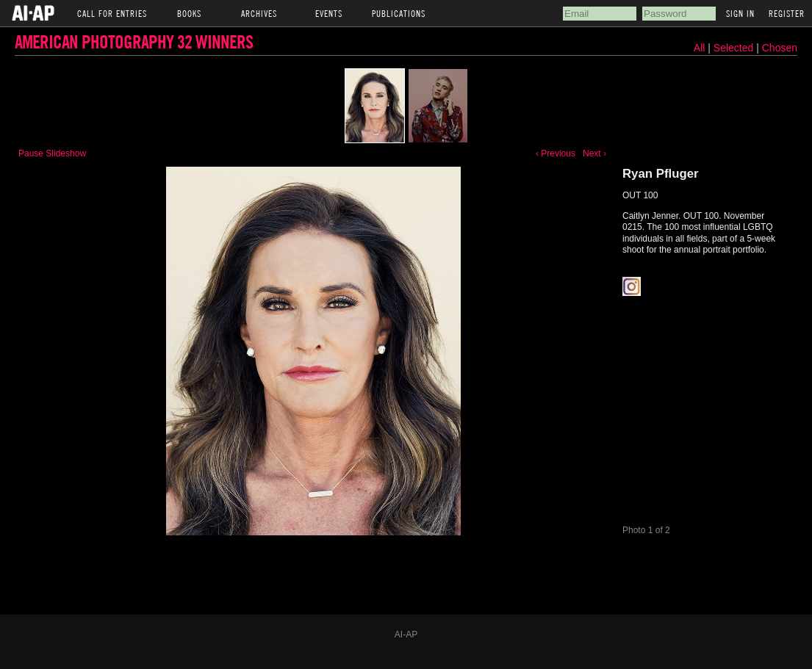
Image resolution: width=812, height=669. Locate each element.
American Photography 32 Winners (134, 41)
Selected (735, 48)
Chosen (780, 48)
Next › (594, 153)
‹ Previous (556, 153)
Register (787, 13)
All (700, 48)
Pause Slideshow (52, 153)
